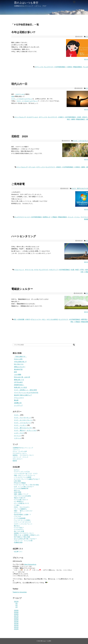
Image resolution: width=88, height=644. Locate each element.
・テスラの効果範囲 (19, 518)
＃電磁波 (54, 217)
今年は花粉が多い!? (23, 32)
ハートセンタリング (24, 236)
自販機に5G (18, 403)
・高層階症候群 (18, 543)
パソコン (77, 217)
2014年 (16, 622)
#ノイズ (27, 217)
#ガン (44, 319)
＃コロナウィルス (32, 117)
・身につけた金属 (18, 531)
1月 (17, 607)
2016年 (16, 618)
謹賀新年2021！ (19, 385)
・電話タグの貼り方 (19, 498)
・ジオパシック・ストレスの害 (23, 541)
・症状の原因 (17, 492)
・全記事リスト (18, 552)
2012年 (16, 625)
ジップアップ (18, 405)
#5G (15, 319)
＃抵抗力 (84, 117)
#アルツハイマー (36, 319)
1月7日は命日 (18, 382)
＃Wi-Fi (27, 319)
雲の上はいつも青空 (26, 3)
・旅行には (16, 490)
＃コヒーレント (19, 270)
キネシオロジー (18, 459)
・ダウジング (17, 513)
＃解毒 (73, 119)
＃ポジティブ (53, 270)
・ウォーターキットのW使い (22, 520)
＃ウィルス (32, 167)
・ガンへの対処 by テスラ (21, 503)
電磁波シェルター (22, 289)
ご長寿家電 (18, 184)
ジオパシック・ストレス (20, 457)
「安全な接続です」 (20, 357)
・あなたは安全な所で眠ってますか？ (25, 539)
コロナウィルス (20, 94)
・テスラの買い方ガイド (20, 500)
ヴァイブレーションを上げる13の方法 (26, 393)
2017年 (16, 616)
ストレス (70, 217)
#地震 (77, 270)
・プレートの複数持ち (20, 509)
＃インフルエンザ (20, 117)
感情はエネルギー (20, 367)
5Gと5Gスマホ (19, 364)
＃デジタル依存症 (52, 319)
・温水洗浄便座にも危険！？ (22, 515)
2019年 (16, 612)
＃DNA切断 (21, 319)
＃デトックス (39, 67)
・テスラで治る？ (18, 528)
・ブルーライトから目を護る (22, 496)
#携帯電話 (84, 319)
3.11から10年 (18, 359)
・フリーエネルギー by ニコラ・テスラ (25, 474)
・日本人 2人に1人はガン (21, 507)
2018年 (16, 614)
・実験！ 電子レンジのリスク (23, 511)
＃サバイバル (29, 270)
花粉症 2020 (20, 136)
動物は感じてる (19, 380)
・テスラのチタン (18, 529)
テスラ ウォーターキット (23, 418)
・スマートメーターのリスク (22, 522)
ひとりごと (18, 436)
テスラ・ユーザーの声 (20, 451)
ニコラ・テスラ (19, 433)
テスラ (17, 415)
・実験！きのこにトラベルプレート (24, 475)
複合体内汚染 (18, 369)
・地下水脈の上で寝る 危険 (21, 537)
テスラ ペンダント (20, 425)
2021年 (16, 602)
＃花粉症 (69, 67)
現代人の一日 (19, 84)
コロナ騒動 (18, 375)
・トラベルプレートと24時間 (22, 477)
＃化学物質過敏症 (60, 67)
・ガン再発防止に (18, 502)
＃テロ (36, 270)
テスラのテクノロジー (20, 453)
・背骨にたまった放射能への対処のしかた (26, 535)
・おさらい (16, 470)
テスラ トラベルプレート (23, 423)
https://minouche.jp (30, 564)
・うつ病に (16, 505)
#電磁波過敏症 (77, 67)
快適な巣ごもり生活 (20, 387)
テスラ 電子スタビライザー (23, 428)
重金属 (16, 400)
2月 (17, 605)
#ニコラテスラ (49, 67)
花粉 (13, 96)
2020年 (16, 610)
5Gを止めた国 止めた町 (22, 377)
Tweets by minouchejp (20, 592)
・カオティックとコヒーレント (23, 524)
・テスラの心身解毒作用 (20, 488)
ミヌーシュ (18, 438)
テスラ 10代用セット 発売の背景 (25, 390)
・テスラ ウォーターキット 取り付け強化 (26, 485)
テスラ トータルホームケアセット (22, 99)
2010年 (16, 629)
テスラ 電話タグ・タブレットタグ (25, 430)
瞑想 (15, 372)
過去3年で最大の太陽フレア (23, 395)
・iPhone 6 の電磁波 (19, 483)
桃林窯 (15, 461)
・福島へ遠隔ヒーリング (20, 494)
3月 (17, 603)
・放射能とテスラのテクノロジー (23, 533)
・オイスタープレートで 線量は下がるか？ (26, 479)
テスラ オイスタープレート (23, 420)
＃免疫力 (61, 117)
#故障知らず (46, 217)
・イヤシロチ (17, 516)
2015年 (16, 620)
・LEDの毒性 (17, 481)
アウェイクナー (19, 398)
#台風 (72, 270)
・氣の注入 (16, 526)
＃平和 (82, 270)
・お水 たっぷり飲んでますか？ (23, 487)
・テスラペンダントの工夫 (21, 472)
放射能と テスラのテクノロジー (23, 455)
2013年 (16, 623)
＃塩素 (79, 117)
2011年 (16, 627)
